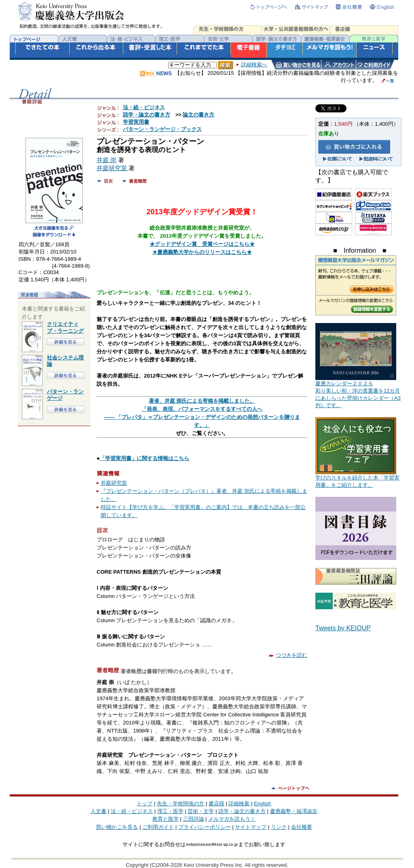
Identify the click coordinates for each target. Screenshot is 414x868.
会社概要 (302, 827)
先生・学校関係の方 (181, 804)
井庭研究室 (113, 168)
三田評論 (194, 819)
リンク (279, 827)
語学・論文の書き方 (147, 115)
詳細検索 (239, 804)
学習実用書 (136, 122)
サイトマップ (251, 827)
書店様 (217, 804)
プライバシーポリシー (205, 827)
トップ (145, 804)
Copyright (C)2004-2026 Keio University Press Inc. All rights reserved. (207, 865)
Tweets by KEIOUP (343, 628)
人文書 (98, 811)
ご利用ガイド (158, 827)
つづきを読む (288, 655)
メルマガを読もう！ (232, 819)
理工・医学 (170, 811)
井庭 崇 (107, 160)
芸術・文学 (201, 811)
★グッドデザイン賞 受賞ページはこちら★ (202, 244)
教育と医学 (166, 819)
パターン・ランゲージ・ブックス (162, 129)
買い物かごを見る (117, 827)
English (263, 804)
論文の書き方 (199, 115)
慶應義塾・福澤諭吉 (294, 811)
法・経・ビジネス (144, 107)
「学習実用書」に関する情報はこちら (145, 458)
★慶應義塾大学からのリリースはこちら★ (202, 252)
